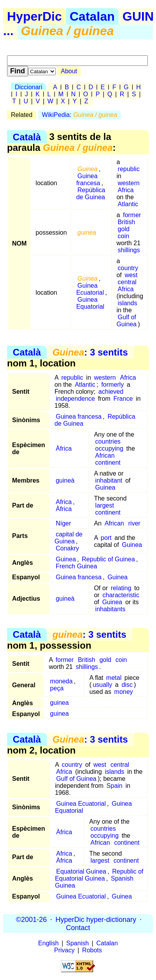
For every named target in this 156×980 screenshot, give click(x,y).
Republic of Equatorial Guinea (99, 875)
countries (108, 441)
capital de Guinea (69, 538)
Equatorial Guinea (81, 871)
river (134, 523)
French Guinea (76, 566)
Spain (114, 786)
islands (128, 303)
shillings (129, 250)
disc (127, 685)
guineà (65, 480)
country (128, 268)
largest (105, 505)
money (124, 692)
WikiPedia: (80, 115)
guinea (59, 703)
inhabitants (110, 609)
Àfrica (64, 448)
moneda (61, 681)
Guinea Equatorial (90, 303)
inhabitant (109, 480)
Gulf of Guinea (127, 321)
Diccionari (28, 87)
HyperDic (35, 16)
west (131, 275)
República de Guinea (90, 194)
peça (57, 688)
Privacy (64, 950)
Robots (92, 950)
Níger (63, 523)
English (48, 943)
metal (114, 678)
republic (129, 169)
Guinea (105, 487)
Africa (126, 190)
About (69, 71)
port (106, 538)
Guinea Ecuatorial (90, 289)
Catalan (92, 16)
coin (123, 236)
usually (103, 685)
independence (75, 399)
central (127, 282)
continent (108, 463)
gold (124, 229)
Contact (78, 927)
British (126, 222)
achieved (111, 392)
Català (27, 137)
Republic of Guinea (108, 559)
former (132, 215)
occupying (109, 448)
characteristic (121, 595)
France (123, 399)
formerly (113, 385)
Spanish (78, 943)
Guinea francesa (88, 180)
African (105, 456)
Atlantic (128, 204)
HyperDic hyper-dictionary (96, 919)
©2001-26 (31, 919)
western (129, 183)
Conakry (67, 548)
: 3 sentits (90, 352)
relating (121, 588)
